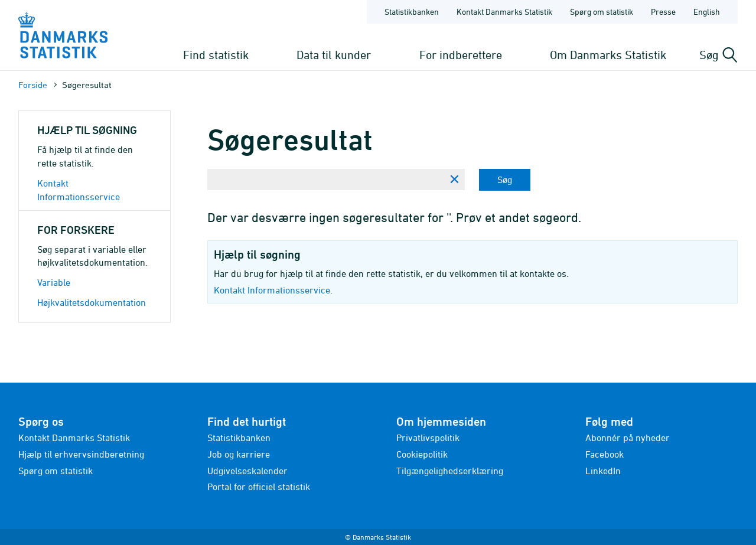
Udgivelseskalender (247, 471)
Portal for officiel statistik (259, 487)
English (707, 12)
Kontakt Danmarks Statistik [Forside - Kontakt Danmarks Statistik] (504, 12)
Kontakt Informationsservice (272, 290)
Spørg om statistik (56, 471)
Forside (33, 85)
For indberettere (461, 55)
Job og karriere (239, 454)
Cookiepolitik (422, 454)
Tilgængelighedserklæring (450, 471)
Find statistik (216, 55)
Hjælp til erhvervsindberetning (81, 454)
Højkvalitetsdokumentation (92, 302)
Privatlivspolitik (428, 438)
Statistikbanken (412, 12)
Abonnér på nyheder (628, 438)
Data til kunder (334, 55)
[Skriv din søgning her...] (325, 180)
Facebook (605, 454)
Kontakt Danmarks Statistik (74, 438)
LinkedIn (603, 471)
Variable (54, 282)
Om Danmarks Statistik (608, 55)
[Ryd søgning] (454, 180)
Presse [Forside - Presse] (663, 12)
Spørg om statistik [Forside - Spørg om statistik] (602, 12)
